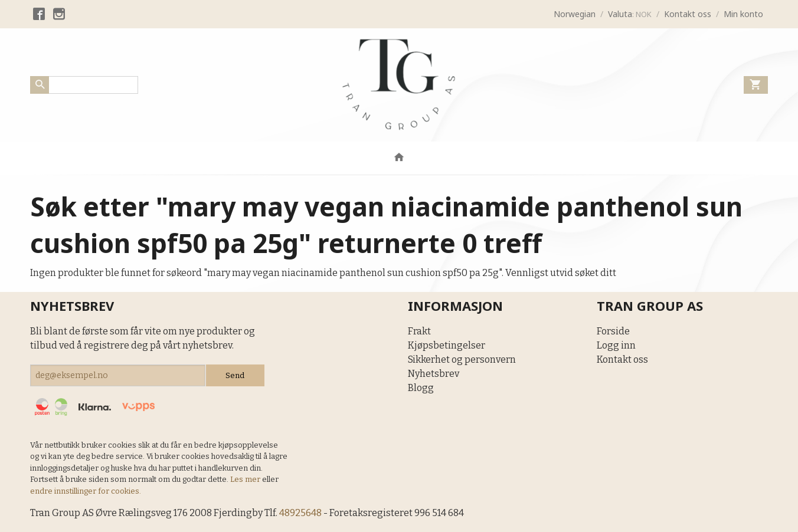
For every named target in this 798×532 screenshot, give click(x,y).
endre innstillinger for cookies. (86, 491)
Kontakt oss (622, 359)
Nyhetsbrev (434, 374)
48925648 (300, 513)
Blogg (421, 388)
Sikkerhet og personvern (462, 359)
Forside (613, 331)
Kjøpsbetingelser (447, 345)
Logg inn (616, 345)
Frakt (419, 331)
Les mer (246, 479)
